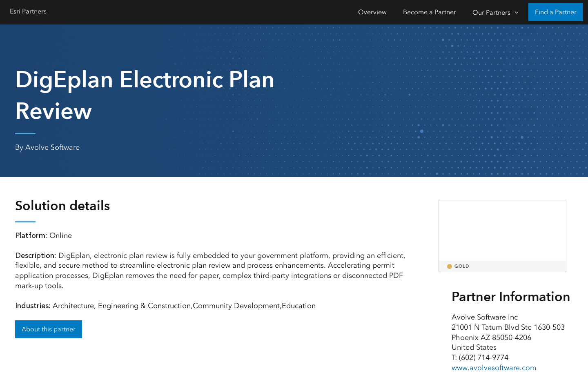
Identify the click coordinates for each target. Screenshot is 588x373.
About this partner (49, 329)
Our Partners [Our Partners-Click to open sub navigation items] (491, 12)
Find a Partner (556, 12)
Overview (372, 12)
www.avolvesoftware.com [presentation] (494, 368)
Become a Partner (430, 12)
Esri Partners (28, 11)
